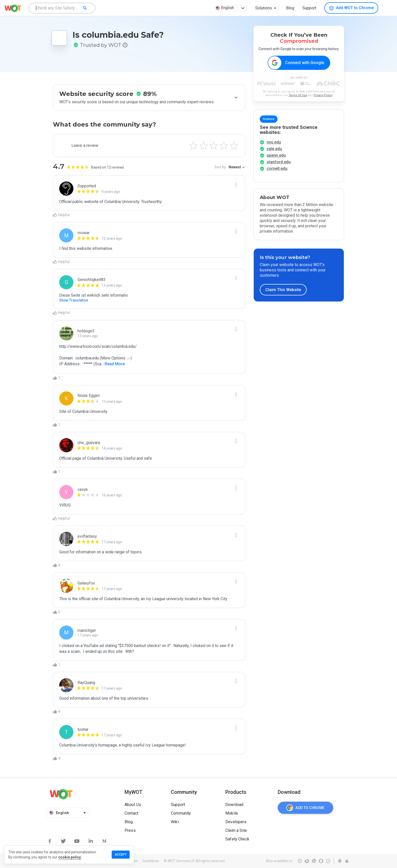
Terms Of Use (298, 96)
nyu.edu (274, 145)
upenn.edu (276, 158)
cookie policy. (70, 857)
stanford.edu (279, 165)
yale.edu (274, 152)
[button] (267, 8)
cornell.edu (277, 171)
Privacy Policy (323, 96)
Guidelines (151, 861)
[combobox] (62, 8)
